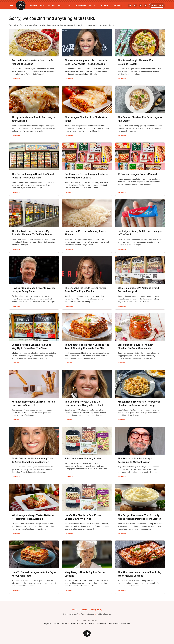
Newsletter (157, 5)
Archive (84, 610)
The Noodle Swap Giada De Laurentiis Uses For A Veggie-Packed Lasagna (86, 62)
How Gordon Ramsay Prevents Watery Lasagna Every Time (34, 290)
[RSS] (146, 5)
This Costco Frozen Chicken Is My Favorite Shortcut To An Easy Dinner (32, 233)
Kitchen (51, 5)
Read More (15, 79)
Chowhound (74, 624)
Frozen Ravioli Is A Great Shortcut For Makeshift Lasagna (33, 62)
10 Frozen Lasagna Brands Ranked (137, 174)
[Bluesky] (140, 5)
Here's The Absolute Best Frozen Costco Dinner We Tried (83, 517)
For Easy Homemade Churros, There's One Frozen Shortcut (33, 403)
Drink (69, 5)
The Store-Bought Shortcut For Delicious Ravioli (135, 62)
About (75, 610)
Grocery (93, 5)
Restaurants (80, 5)
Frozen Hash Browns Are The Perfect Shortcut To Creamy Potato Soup (139, 403)
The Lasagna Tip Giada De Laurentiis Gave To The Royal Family (85, 290)
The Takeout (125, 624)
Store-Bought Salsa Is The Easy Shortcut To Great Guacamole (136, 346)
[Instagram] (130, 5)
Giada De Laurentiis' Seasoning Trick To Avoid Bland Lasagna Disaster (32, 460)
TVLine (65, 624)
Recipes (33, 5)
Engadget (48, 624)
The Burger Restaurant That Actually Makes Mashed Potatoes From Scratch (139, 517)
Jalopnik (57, 624)
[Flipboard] (135, 5)
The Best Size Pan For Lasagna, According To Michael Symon (135, 460)
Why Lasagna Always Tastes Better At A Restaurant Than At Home (33, 517)
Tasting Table (101, 624)
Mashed (91, 624)
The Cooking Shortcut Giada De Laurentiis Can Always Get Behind (84, 403)
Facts (61, 5)
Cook (42, 5)
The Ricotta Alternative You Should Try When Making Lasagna (140, 574)
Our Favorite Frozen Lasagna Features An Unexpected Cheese (86, 176)
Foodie (83, 624)
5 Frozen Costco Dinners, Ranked (83, 458)
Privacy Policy (96, 610)
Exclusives (105, 5)
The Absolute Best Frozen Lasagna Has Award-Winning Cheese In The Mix (87, 346)
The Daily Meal (113, 624)
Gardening (117, 5)
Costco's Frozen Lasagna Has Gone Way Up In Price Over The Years (32, 346)
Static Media (73, 614)
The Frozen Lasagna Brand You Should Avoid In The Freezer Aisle (33, 176)
